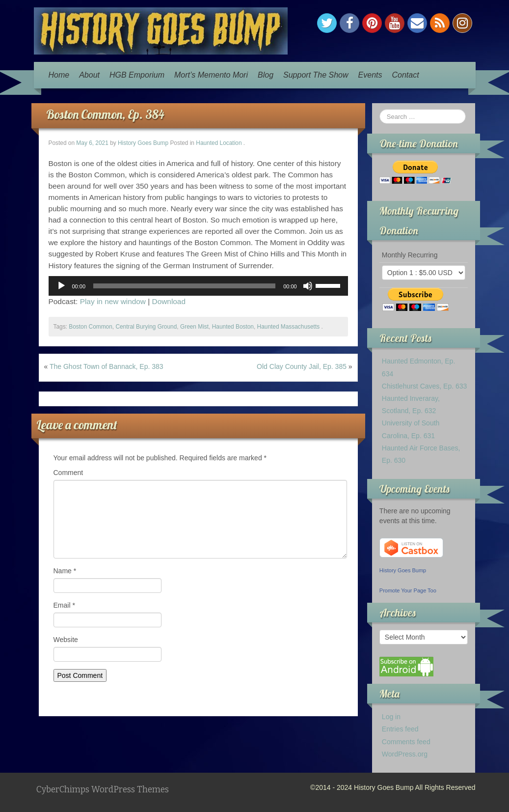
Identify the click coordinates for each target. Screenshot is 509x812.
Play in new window (113, 301)
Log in (391, 717)
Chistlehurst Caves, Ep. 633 (425, 386)
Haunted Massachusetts (289, 327)
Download (169, 301)
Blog (266, 75)
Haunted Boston (233, 327)
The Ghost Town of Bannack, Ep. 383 (107, 366)
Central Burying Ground (146, 327)
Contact (405, 75)
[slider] (184, 286)
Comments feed (406, 742)
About (89, 75)
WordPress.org (405, 754)
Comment (68, 473)
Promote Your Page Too (408, 590)
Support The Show (316, 75)
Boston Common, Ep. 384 (105, 114)
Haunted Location (219, 143)
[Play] (61, 286)
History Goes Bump (143, 143)
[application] (198, 286)
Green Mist (194, 327)
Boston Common (91, 327)
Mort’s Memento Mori (211, 75)
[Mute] (308, 286)
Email (64, 605)
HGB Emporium (137, 75)
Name (65, 571)
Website (66, 640)
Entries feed (400, 729)
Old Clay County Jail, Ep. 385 (302, 366)
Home (59, 75)
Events (370, 75)
